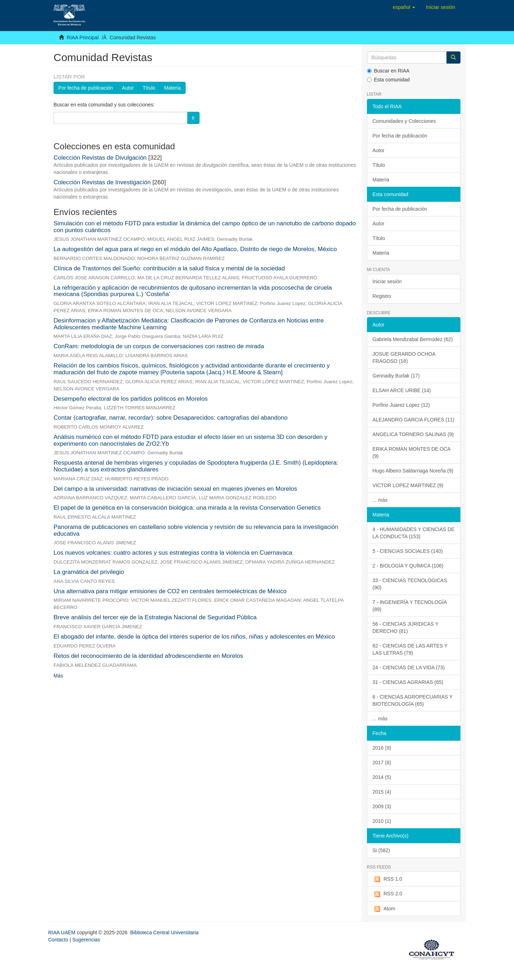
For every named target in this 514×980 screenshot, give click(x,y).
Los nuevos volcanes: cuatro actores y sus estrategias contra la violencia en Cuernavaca (173, 553)
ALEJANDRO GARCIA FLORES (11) (414, 420)
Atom (384, 909)
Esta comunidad (388, 80)
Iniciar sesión (387, 281)
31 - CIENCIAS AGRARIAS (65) (408, 682)
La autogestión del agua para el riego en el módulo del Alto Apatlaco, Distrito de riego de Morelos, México (195, 249)
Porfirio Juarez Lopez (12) (401, 405)
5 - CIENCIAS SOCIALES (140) (408, 551)
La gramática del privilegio (89, 572)
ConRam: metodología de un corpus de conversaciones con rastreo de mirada (159, 346)
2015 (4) (382, 792)
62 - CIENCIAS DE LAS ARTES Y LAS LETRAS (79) (410, 649)
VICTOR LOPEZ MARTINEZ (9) (408, 485)
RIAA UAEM (62, 932)
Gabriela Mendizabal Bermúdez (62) (413, 339)
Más (58, 676)
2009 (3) (382, 806)
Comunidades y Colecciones (404, 121)
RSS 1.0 (387, 879)
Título (149, 88)
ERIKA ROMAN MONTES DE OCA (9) (412, 452)
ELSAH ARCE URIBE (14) (402, 390)
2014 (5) (382, 777)
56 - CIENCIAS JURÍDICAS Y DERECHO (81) (406, 627)
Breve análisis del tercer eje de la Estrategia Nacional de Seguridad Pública (155, 617)
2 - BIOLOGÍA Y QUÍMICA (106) (408, 566)
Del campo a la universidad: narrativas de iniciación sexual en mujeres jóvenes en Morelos (175, 489)
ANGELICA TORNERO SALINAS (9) (413, 434)
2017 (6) (382, 762)
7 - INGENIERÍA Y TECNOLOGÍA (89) (410, 606)
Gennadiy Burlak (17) (396, 376)
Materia (173, 88)
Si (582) (381, 850)
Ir (193, 118)
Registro (382, 296)
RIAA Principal (83, 37)
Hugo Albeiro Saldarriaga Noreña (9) (413, 471)
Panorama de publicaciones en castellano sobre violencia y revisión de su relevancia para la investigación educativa (196, 530)
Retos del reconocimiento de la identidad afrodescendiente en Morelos (148, 656)
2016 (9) (382, 748)
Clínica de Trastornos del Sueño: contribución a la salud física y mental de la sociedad (169, 268)
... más (380, 500)
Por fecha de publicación (85, 88)
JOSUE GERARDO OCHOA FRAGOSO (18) (404, 357)
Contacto (58, 940)
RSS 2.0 (387, 894)
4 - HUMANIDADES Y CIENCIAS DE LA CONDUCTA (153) (414, 533)
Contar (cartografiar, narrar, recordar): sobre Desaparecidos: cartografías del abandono (171, 418)
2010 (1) (382, 821)
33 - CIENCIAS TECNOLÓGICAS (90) (410, 584)
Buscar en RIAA (388, 71)
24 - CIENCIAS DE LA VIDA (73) (409, 667)
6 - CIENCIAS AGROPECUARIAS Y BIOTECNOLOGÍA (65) (413, 700)
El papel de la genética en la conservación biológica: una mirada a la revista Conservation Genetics (187, 508)
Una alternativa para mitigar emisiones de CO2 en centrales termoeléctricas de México (170, 591)
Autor (128, 88)
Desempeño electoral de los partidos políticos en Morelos (131, 399)
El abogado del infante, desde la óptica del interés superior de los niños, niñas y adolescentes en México (194, 637)
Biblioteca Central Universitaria (164, 932)
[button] (404, 7)
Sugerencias (86, 940)
